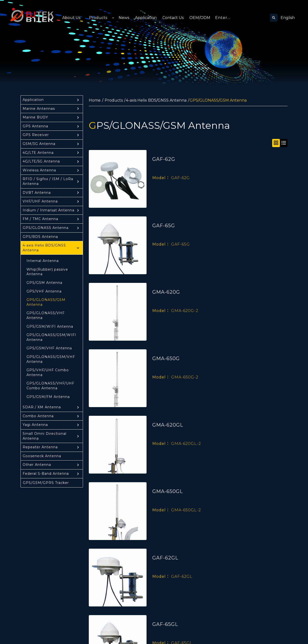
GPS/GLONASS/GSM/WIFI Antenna (51, 337)
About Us (71, 18)
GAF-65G (164, 226)
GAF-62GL (165, 558)
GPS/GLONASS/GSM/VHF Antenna (51, 359)
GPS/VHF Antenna (44, 291)
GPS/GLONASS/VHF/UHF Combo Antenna (50, 386)
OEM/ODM (200, 18)
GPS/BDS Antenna (40, 237)
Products (98, 18)
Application (146, 18)
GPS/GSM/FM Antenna (48, 397)
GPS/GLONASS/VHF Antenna (46, 315)
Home (95, 100)
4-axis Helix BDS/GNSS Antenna (156, 100)
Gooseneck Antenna (42, 456)
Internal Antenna (43, 261)
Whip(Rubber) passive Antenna (47, 272)
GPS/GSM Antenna (44, 283)
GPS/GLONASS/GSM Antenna (46, 302)
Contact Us (173, 18)
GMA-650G (166, 358)
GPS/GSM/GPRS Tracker (46, 483)
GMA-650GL (168, 491)
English (288, 18)
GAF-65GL (165, 624)
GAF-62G (164, 159)
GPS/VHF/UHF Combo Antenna (48, 372)
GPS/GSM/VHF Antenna (49, 348)
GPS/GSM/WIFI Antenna (50, 326)
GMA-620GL (168, 425)
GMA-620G (166, 292)
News (124, 18)
